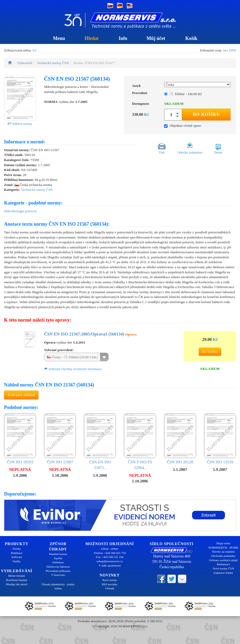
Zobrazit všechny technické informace (73, 369)
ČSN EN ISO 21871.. (100, 442)
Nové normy (110, 580)
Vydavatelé (25, 63)
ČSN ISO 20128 (180, 439)
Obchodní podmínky (224, 556)
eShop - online (110, 549)
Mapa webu (223, 543)
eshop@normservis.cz (110, 561)
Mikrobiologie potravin (20, 211)
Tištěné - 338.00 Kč (186, 94)
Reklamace (223, 564)
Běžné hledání (17, 576)
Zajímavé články (223, 573)
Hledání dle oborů (16, 584)
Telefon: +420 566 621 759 (110, 553)
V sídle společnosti (110, 565)
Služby (17, 561)
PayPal (58, 558)
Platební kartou (58, 554)
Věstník (110, 588)
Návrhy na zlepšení (223, 552)
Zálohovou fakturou (58, 567)
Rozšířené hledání (17, 580)
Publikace (16, 553)
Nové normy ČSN (223, 568)
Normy (16, 549)
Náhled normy (20, 124)
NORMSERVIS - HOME (223, 548)
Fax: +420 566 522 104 (110, 557)
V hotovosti (58, 575)
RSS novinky (110, 584)
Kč (34, 50)
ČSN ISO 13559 (220, 439)
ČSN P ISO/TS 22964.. (140, 442)
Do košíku (206, 114)
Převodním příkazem (58, 571)
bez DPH (230, 50)
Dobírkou (58, 562)
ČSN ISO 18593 (20, 439)
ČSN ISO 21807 (60, 439)
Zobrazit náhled (21, 395)
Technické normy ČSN (53, 63)
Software (17, 557)
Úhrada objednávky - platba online (58, 586)
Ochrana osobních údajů (223, 560)
